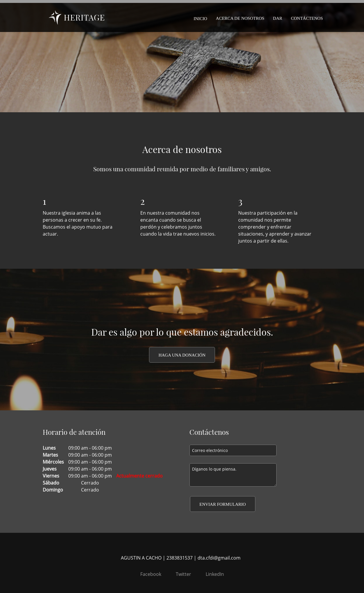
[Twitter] (182, 574)
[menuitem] (200, 17)
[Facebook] (149, 574)
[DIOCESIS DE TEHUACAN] (77, 17)
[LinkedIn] (213, 574)
